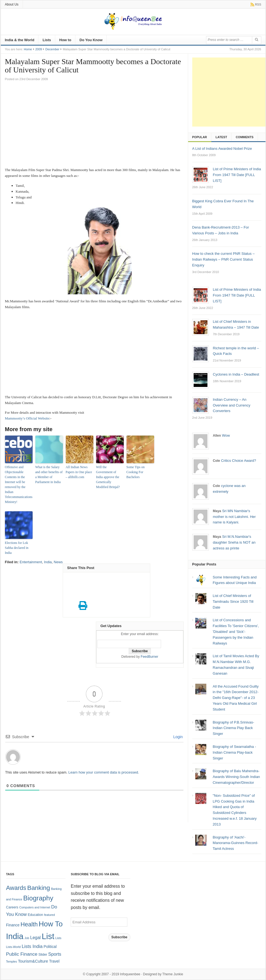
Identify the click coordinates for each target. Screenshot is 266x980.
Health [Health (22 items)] (29, 924)
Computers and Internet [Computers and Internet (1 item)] (35, 907)
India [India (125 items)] (15, 936)
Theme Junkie (173, 974)
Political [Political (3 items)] (50, 947)
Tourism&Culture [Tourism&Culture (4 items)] (33, 961)
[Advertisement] (94, 126)
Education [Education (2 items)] (35, 915)
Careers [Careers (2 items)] (12, 907)
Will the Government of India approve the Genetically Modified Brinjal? (108, 477)
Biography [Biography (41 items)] (38, 898)
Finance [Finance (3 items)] (13, 925)
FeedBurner (149, 657)
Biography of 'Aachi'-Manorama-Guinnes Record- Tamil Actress (235, 843)
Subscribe (119, 937)
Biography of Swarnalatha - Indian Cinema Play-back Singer (234, 752)
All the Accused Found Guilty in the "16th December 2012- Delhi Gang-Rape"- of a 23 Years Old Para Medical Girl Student (236, 698)
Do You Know (91, 40)
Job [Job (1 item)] (27, 938)
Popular (200, 137)
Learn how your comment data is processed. (104, 772)
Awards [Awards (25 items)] (16, 888)
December (52, 49)
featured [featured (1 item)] (50, 915)
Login (177, 737)
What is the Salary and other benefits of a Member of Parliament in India (49, 475)
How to (65, 40)
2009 (39, 49)
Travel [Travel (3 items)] (54, 961)
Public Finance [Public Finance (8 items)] (22, 954)
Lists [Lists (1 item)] (58, 938)
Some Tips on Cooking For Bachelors (136, 472)
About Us (12, 4)
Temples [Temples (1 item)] (12, 961)
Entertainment (31, 562)
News (58, 562)
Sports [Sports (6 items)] (55, 954)
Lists (47, 40)
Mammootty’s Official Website (27, 418)
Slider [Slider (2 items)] (43, 955)
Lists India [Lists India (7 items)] (32, 946)
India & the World (20, 40)
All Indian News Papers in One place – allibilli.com (79, 472)
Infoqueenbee (130, 974)
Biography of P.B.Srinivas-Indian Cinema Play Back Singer (233, 728)
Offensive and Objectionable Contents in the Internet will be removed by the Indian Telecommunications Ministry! (19, 484)
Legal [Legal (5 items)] (35, 938)
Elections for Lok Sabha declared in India (17, 548)
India (48, 562)
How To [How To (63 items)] (51, 924)
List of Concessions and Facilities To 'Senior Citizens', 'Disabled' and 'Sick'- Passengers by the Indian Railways (236, 632)
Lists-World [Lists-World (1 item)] (13, 947)
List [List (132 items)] (48, 936)
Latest (221, 137)
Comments (244, 137)
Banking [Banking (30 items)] (39, 888)
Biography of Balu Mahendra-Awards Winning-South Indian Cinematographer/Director (236, 777)
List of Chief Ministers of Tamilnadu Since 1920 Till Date (233, 602)
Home (28, 49)
